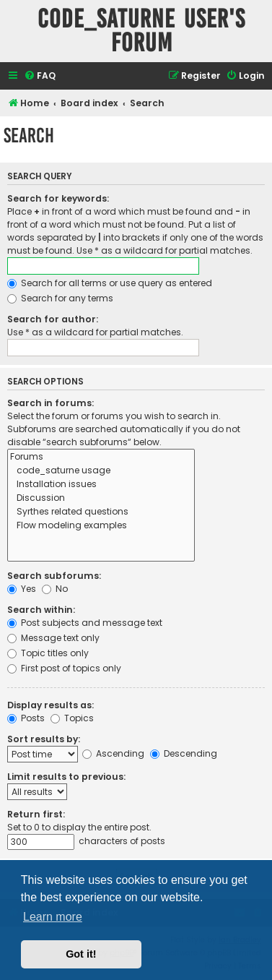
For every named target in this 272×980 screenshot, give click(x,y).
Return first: (36, 814)
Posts (26, 718)
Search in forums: (51, 403)
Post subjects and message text (85, 623)
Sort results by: (44, 739)
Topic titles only (48, 653)
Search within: (41, 610)
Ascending (113, 753)
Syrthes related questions (101, 512)
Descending (184, 753)
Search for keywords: (58, 198)
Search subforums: (54, 576)
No (55, 589)
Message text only (53, 638)
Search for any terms (60, 298)
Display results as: (51, 705)
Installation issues (101, 485)
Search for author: (53, 319)
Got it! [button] (81, 954)
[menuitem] (40, 76)
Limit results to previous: (66, 777)
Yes (22, 589)
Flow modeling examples (101, 526)
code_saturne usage (101, 471)
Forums (101, 457)
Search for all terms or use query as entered (110, 283)
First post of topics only (64, 668)
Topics (72, 718)
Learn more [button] (53, 917)
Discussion (101, 498)
